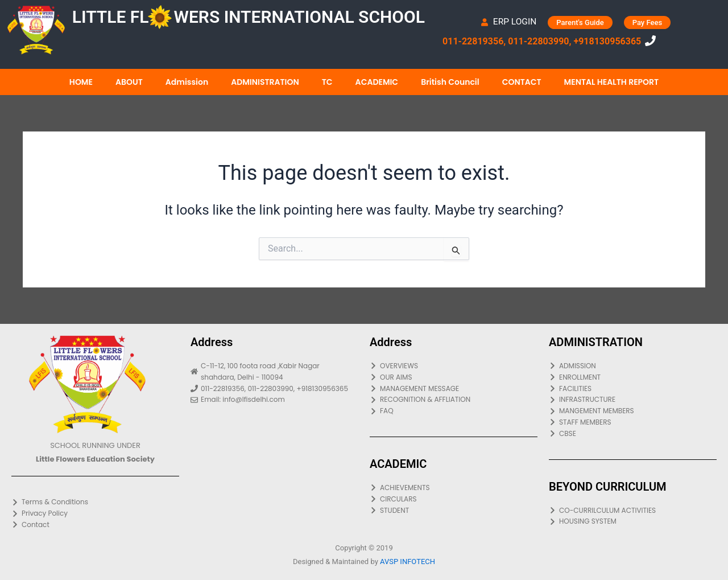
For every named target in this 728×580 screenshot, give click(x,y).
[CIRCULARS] (454, 499)
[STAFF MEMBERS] (633, 422)
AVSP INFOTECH (408, 562)
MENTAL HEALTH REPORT (612, 82)
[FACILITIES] (633, 389)
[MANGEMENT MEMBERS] (633, 411)
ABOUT (129, 82)
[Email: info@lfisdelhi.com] (274, 400)
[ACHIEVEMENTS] (454, 488)
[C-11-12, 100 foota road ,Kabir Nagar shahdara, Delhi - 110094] (274, 372)
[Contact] (95, 525)
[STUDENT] (454, 511)
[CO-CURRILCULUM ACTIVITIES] (633, 511)
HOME (81, 82)
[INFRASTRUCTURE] (633, 400)
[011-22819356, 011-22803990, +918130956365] (274, 389)
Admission (187, 82)
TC (327, 82)
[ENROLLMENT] (633, 377)
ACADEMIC (377, 82)
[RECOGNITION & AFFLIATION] (454, 400)
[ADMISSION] (633, 366)
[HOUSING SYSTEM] (633, 521)
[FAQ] (454, 411)
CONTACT (522, 82)
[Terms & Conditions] (95, 502)
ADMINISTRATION (265, 82)
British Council (450, 82)
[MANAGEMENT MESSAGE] (454, 389)
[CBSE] (633, 434)
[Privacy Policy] (95, 513)
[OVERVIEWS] (454, 366)
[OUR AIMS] (454, 377)
